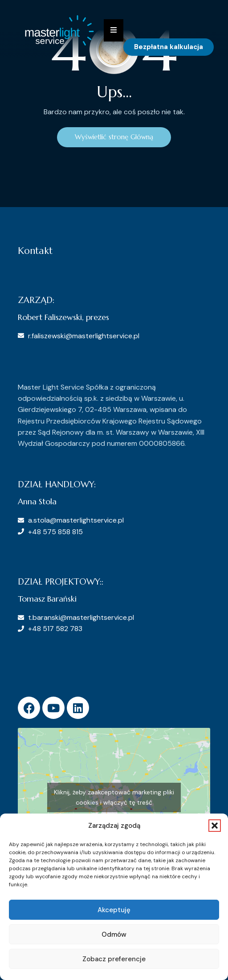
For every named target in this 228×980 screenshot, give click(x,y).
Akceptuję (114, 910)
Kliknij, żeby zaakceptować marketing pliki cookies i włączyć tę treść (114, 797)
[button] (215, 826)
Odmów (114, 934)
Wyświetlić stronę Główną (114, 137)
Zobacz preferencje (114, 959)
